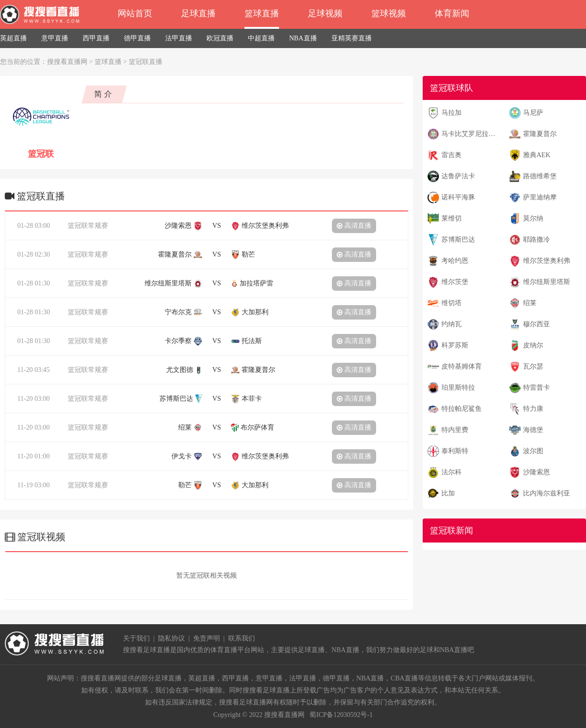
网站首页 (135, 13)
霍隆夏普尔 (540, 134)
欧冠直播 (220, 38)
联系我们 (242, 638)
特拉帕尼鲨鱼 (462, 409)
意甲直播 (55, 38)
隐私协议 (171, 638)
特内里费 (455, 430)
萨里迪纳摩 (540, 197)
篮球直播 (262, 13)
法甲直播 (179, 38)
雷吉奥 (452, 155)
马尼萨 (533, 113)
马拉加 (452, 113)
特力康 (533, 409)
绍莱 (530, 303)
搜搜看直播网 (67, 62)
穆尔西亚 (537, 324)
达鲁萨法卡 (458, 176)
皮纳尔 (533, 345)
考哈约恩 (455, 261)
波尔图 (533, 451)
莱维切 (452, 218)
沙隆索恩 (537, 472)
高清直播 (354, 226)
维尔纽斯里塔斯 (547, 282)
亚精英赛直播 (352, 38)
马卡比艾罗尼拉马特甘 (471, 134)
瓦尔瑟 (533, 366)
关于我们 (136, 638)
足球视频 (325, 13)
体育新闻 (452, 13)
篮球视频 (389, 13)
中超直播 (261, 38)
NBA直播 (303, 38)
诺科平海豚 (458, 197)
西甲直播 (96, 38)
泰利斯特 (455, 451)
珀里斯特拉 (458, 388)
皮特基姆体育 (462, 366)
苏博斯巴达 (458, 240)
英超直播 (13, 38)
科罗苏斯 (455, 345)
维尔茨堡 (455, 282)
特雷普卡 (537, 388)
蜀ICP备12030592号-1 (341, 715)
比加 (448, 493)
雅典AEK (537, 155)
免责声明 (207, 638)
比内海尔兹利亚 (547, 493)
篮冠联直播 (146, 62)
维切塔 (452, 303)
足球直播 (198, 13)
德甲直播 (137, 38)
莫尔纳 (533, 218)
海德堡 (533, 430)
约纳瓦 (452, 324)
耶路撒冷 (537, 240)
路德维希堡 (540, 176)
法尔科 (452, 472)
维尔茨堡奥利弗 (547, 261)
